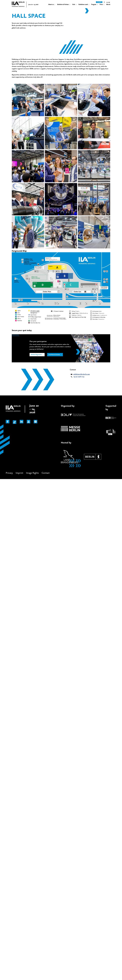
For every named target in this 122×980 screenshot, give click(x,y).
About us (51, 5)
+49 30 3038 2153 (79, 377)
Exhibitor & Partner (63, 5)
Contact (46, 473)
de (107, 2)
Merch (108, 5)
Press (101, 5)
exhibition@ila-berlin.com (82, 374)
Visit (74, 5)
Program (94, 5)
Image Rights (32, 473)
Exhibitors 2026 (83, 5)
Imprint (19, 473)
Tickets (99, 2)
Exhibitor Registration (36, 355)
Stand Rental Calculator (54, 355)
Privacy (9, 473)
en (109, 2)
